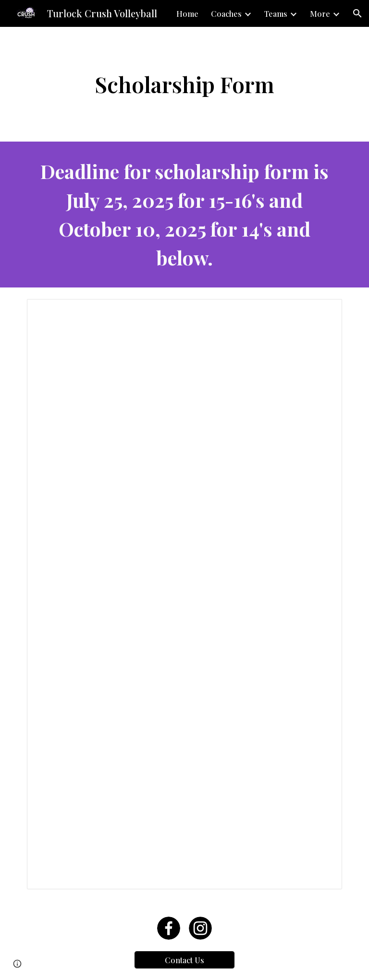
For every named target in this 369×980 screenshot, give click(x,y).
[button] (357, 13)
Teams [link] (276, 14)
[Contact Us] (184, 960)
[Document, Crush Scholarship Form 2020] (184, 594)
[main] (184, 84)
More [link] (320, 14)
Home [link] (187, 14)
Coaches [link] (226, 14)
